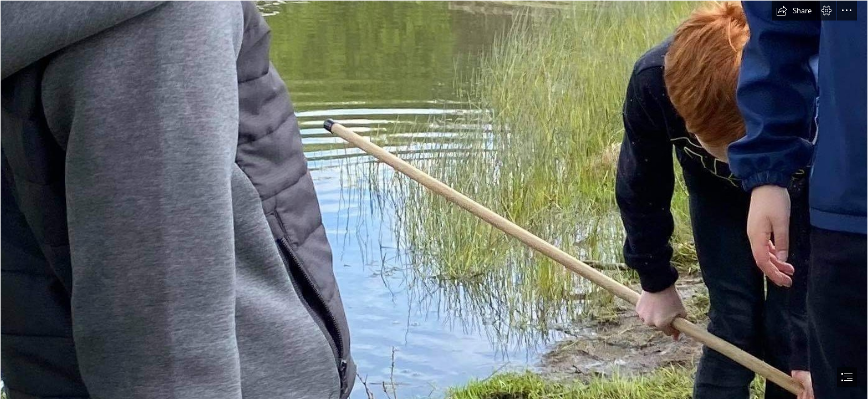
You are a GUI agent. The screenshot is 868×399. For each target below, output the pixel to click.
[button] (794, 11)
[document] (434, 199)
